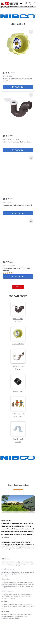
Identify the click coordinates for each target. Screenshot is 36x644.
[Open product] (18, 505)
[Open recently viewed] (21, 3)
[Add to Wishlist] (31, 32)
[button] (3, 3)
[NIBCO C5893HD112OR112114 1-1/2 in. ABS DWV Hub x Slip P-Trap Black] (18, 107)
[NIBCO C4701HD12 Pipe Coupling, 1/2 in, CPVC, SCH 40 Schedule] (18, 170)
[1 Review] (8, 273)
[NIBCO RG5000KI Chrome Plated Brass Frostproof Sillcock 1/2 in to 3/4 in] (18, 44)
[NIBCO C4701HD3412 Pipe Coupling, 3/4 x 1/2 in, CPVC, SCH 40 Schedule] (18, 234)
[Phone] (26, 3)
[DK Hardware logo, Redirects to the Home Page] (12, 3)
